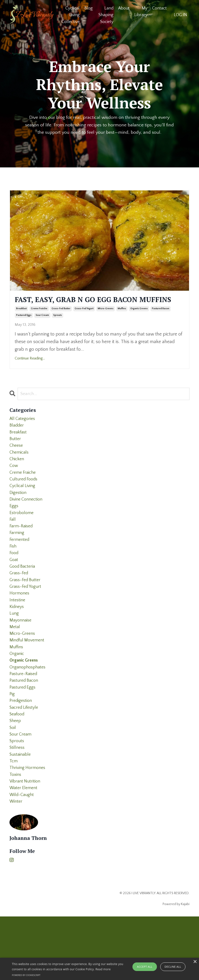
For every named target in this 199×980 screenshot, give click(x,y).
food (15, 584)
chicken (18, 478)
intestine (18, 637)
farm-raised (22, 553)
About (124, 8)
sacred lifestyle (25, 758)
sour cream (42, 328)
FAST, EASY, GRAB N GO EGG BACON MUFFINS (90, 306)
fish (13, 576)
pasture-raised (25, 720)
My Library (141, 12)
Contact (159, 8)
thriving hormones (29, 827)
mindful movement (29, 682)
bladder (17, 440)
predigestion (22, 751)
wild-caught (23, 857)
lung (14, 652)
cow (14, 485)
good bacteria (24, 599)
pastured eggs (24, 328)
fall (13, 546)
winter (17, 865)
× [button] (195, 962)
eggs (14, 531)
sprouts (58, 328)
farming (17, 561)
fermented (20, 569)
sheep (16, 773)
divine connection (28, 523)
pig (12, 743)
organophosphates (29, 713)
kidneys (18, 644)
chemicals (20, 470)
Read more (103, 969)
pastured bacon (161, 321)
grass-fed (20, 607)
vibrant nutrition (26, 842)
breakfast (21, 321)
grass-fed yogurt (84, 321)
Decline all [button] (173, 967)
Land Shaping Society (106, 15)
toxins (16, 834)
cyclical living (24, 508)
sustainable (21, 811)
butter (16, 455)
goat (14, 591)
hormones (20, 629)
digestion (19, 515)
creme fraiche (39, 321)
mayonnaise (22, 660)
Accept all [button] (145, 967)
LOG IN (180, 15)
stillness (18, 804)
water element (25, 849)
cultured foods (25, 500)
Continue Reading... (30, 371)
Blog (88, 8)
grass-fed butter (61, 321)
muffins (122, 321)
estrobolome (22, 538)
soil (13, 781)
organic (17, 698)
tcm (14, 819)
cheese (17, 462)
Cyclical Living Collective (70, 15)
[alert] (99, 969)
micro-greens (106, 321)
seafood (18, 766)
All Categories (23, 432)
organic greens (139, 321)
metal (15, 667)
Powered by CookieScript (26, 975)
